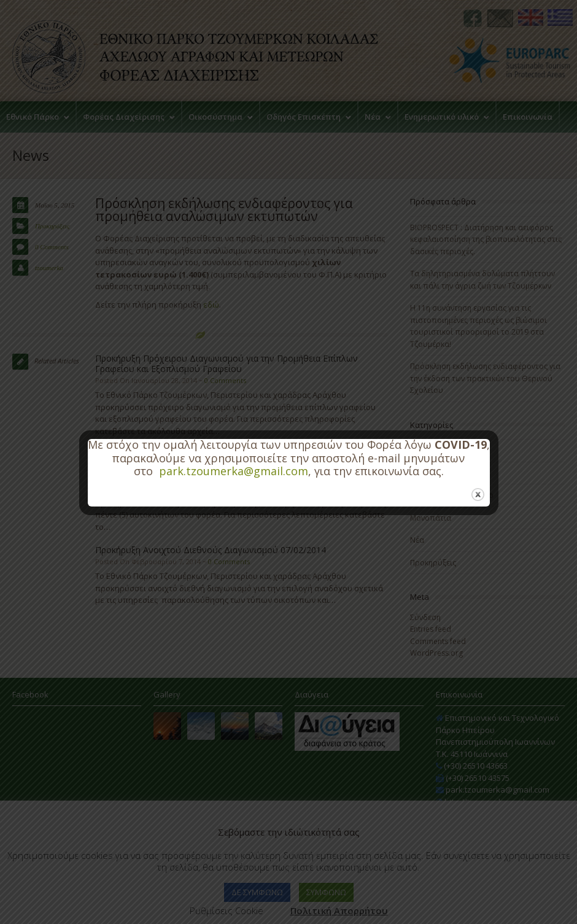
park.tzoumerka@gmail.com (234, 471)
